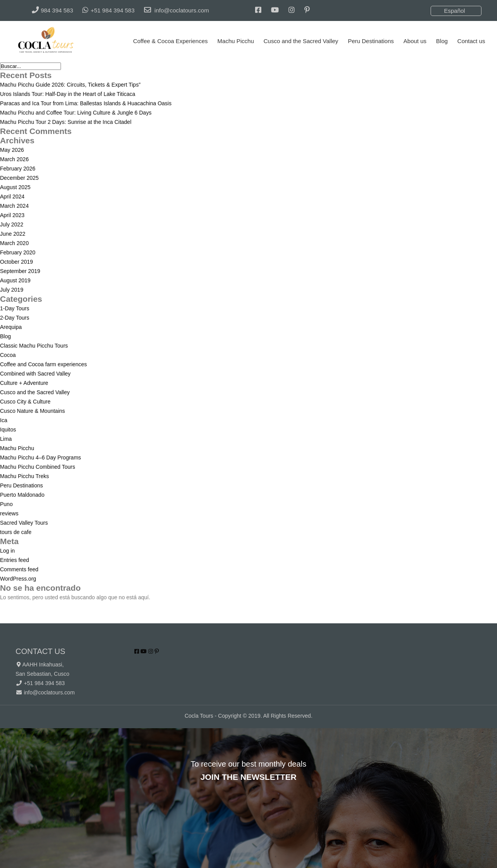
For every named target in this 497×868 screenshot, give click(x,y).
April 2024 (12, 197)
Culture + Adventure (24, 383)
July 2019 (12, 290)
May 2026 (12, 150)
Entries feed (15, 560)
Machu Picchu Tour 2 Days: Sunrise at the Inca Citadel (66, 122)
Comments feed (19, 569)
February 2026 (18, 169)
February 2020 (18, 252)
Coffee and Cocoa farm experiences (43, 364)
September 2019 (20, 271)
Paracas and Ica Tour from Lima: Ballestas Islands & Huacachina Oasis (86, 103)
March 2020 (14, 243)
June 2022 (13, 234)
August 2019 (15, 280)
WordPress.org (18, 579)
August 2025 (15, 187)
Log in (7, 551)
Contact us (471, 41)
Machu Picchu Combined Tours (38, 467)
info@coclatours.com (49, 692)
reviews (9, 513)
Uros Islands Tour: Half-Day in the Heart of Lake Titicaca (68, 94)
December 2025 (19, 178)
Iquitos (8, 430)
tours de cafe (16, 532)
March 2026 (14, 159)
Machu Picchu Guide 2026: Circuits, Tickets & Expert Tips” (70, 85)
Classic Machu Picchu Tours (34, 346)
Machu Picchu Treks (24, 476)
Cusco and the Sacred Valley (301, 41)
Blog (442, 41)
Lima (6, 439)
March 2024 (14, 206)
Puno (6, 504)
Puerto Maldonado (22, 495)
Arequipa (11, 327)
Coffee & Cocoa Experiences (170, 41)
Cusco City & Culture (25, 402)
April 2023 (12, 215)
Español (454, 11)
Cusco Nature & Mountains (32, 411)
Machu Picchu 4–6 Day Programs (41, 457)
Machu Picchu (236, 41)
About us (415, 41)
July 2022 (12, 224)
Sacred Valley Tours (24, 523)
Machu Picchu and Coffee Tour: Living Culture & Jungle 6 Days (76, 113)
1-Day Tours (15, 308)
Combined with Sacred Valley (35, 374)
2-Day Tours (15, 318)
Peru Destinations (371, 41)
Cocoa (8, 355)
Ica (4, 420)
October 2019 (17, 262)
